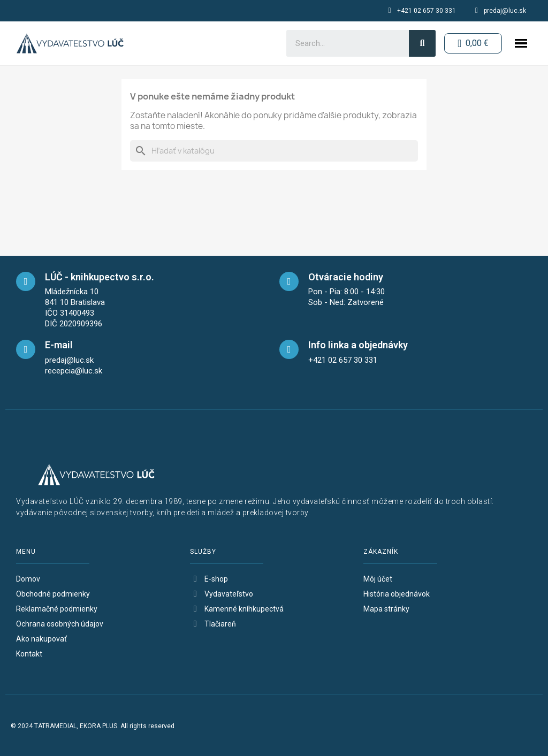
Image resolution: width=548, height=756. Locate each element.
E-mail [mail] (59, 345)
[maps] (26, 281)
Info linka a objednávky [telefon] (358, 345)
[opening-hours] (289, 281)
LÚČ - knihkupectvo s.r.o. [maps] (100, 277)
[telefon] (289, 349)
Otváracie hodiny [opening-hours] (346, 277)
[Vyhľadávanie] (274, 151)
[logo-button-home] (70, 43)
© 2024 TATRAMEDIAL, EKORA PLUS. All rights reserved (93, 726)
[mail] (26, 349)
